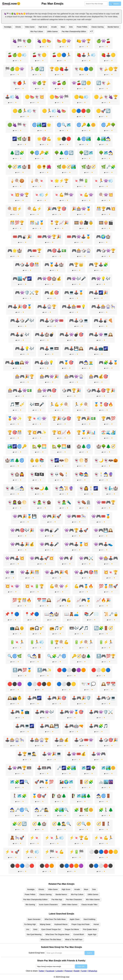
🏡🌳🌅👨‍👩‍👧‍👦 (61, 446)
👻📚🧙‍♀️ (81, 474)
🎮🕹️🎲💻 (79, 321)
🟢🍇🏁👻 (17, 125)
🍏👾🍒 (104, 41)
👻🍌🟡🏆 (108, 69)
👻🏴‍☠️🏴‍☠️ (37, 474)
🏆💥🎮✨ (37, 432)
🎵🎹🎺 (17, 404)
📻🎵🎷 (57, 628)
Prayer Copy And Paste (81, 924)
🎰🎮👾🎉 (49, 376)
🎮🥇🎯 (66, 362)
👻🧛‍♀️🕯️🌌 (89, 488)
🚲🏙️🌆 (106, 782)
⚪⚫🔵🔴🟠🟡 (104, 852)
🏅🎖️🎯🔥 (104, 404)
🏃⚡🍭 (81, 404)
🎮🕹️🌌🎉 (98, 293)
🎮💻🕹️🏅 (74, 293)
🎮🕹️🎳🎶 (20, 335)
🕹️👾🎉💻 (52, 754)
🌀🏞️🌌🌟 (42, 125)
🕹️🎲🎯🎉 (108, 740)
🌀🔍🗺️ (64, 125)
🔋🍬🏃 (17, 642)
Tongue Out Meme (72, 929)
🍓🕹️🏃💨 (86, 55)
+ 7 (91, 31)
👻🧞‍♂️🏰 (111, 488)
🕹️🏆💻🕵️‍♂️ (27, 754)
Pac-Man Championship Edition (74, 31)
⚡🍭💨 (32, 852)
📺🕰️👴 (17, 628)
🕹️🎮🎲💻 (106, 698)
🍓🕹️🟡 (108, 55)
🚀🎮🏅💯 (44, 782)
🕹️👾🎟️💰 (76, 754)
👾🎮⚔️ (86, 558)
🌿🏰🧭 (89, 167)
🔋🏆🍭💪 (59, 642)
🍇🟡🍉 (44, 41)
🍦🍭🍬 (37, 181)
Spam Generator (34, 919)
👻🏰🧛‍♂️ (17, 474)
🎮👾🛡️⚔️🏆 (27, 293)
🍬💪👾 (86, 195)
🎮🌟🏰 (15, 251)
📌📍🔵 (12, 614)
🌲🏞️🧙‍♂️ (104, 139)
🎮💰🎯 (52, 293)
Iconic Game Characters (48, 905)
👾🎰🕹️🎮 (108, 558)
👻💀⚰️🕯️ (59, 474)
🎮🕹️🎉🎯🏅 (20, 307)
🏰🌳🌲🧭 (106, 446)
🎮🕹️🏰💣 (44, 335)
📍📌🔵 (32, 614)
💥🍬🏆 (111, 572)
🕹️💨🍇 (12, 97)
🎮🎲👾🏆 (106, 251)
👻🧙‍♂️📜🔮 (64, 488)
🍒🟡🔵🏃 (61, 55)
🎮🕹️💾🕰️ (74, 349)
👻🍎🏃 (19, 83)
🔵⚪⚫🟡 (66, 684)
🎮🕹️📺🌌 (98, 349)
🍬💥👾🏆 (19, 195)
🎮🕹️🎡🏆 (47, 307)
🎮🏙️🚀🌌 (22, 279)
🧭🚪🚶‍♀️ (104, 824)
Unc (28, 929)
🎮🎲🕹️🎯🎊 (27, 265)
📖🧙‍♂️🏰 (52, 614)
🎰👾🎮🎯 (47, 390)
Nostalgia (8, 27)
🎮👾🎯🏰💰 (49, 279)
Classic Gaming (97, 27)
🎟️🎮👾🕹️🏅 (79, 237)
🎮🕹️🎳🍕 (103, 321)
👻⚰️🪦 (84, 502)
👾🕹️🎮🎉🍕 (57, 572)
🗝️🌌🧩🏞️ (66, 768)
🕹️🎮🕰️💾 (49, 726)
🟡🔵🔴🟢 (81, 111)
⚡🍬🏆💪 (79, 838)
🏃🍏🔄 (37, 69)
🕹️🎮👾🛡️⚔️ (101, 712)
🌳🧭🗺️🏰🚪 (19, 167)
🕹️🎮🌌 (34, 698)
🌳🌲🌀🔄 (64, 153)
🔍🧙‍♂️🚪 (34, 656)
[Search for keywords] (96, 4)
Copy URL (81, 966)
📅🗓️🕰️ (44, 600)
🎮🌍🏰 (103, 237)
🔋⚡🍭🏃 (84, 642)
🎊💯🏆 (17, 223)
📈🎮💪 (64, 600)
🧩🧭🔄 (19, 824)
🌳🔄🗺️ (86, 153)
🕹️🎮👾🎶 (44, 712)
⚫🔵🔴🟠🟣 (71, 866)
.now (10, 4)
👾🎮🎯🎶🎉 (22, 530)
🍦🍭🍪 (17, 181)
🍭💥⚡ (15, 209)
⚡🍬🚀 (12, 852)
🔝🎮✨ (44, 670)
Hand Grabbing (89, 919)
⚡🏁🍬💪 (54, 852)
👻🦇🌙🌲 (39, 488)
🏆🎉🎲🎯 (61, 418)
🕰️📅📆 (108, 684)
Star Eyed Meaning (34, 934)
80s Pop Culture (37, 31)
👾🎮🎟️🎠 (76, 516)
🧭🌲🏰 (39, 824)
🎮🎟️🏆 (34, 251)
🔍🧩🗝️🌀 (57, 656)
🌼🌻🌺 (44, 167)
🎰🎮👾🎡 (74, 376)
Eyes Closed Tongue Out (51, 929)
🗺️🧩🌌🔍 (19, 782)
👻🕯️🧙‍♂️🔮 (104, 474)
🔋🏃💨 (37, 642)
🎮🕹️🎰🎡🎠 (103, 307)
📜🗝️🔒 (111, 614)
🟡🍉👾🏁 (59, 97)
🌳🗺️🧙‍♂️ (106, 153)
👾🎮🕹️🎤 (49, 544)
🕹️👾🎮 (98, 754)
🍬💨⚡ (42, 195)
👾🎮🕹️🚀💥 (42, 558)
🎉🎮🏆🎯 (57, 209)
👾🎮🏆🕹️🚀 (76, 530)
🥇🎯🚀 (39, 796)
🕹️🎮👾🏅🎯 (71, 712)
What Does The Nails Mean (55, 919)
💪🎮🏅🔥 (84, 586)
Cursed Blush (79, 934)
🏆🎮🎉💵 (86, 418)
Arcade (54, 27)
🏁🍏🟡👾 (15, 69)
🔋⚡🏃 (106, 642)
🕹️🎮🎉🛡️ (81, 698)
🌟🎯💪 (44, 139)
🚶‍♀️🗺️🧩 (19, 796)
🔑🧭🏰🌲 (81, 656)
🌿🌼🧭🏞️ (66, 167)
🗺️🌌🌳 (89, 768)
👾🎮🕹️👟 (103, 544)
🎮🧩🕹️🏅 (108, 362)
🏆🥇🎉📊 (86, 432)
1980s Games (52, 31)
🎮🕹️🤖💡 (44, 362)
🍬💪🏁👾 (64, 195)
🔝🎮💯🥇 (22, 670)
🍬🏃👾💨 (104, 181)
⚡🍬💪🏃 (104, 838)
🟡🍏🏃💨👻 (25, 111)
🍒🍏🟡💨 (17, 55)
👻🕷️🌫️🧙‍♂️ (15, 488)
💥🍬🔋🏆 (34, 586)
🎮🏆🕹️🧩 (98, 265)
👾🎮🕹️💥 (15, 558)
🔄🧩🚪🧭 (104, 628)
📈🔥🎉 (104, 600)
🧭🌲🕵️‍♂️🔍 (61, 824)
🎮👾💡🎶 (101, 279)
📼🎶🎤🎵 (79, 628)
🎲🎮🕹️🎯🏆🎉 (101, 390)
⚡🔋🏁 (77, 852)
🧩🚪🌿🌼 (84, 810)
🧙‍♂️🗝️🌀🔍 (19, 810)
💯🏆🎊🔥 (22, 600)
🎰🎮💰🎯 (98, 376)
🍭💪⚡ (34, 209)
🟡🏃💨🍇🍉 (54, 111)
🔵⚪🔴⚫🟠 (39, 684)
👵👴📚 (37, 460)
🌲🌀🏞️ (84, 139)
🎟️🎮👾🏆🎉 (49, 237)
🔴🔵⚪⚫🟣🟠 (71, 670)
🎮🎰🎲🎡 (81, 251)
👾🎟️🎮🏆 (106, 502)
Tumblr (84, 971)
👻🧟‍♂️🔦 (64, 502)
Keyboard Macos (61, 924)
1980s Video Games (70, 905)
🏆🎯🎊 (15, 432)
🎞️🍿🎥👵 (84, 223)
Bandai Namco (113, 27)
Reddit (77, 971)
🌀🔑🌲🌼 (86, 125)
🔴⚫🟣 (15, 684)
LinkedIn (59, 971)
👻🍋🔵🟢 (84, 69)
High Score (43, 27)
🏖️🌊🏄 (108, 432)
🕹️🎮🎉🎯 (57, 698)
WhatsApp (93, 971)
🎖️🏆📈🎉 (59, 223)
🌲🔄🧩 (17, 153)
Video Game (30, 27)
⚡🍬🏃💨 (54, 838)
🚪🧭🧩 (86, 782)
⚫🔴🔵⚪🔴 (22, 866)
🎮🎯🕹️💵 (57, 251)
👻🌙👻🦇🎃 (106, 460)
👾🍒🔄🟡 (81, 83)
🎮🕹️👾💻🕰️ (101, 335)
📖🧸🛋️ (71, 614)
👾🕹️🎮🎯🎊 (86, 572)
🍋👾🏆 (84, 41)
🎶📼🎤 (37, 404)
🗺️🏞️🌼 (108, 768)
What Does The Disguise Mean (57, 934)
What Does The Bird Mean (51, 940)
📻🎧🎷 (37, 628)
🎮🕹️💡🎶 (25, 349)
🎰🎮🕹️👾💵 (20, 390)
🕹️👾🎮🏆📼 (19, 768)
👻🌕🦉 (81, 460)
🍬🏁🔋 (81, 181)
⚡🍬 (34, 838)
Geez (35, 929)
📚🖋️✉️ (91, 614)
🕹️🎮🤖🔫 (74, 726)
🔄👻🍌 (104, 83)
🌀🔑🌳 (108, 125)
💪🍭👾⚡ (59, 586)
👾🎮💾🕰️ (103, 530)
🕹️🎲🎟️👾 (84, 740)
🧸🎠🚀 (17, 838)
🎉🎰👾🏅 (81, 209)
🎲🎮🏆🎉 (71, 390)
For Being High (30, 924)
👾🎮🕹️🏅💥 (76, 544)
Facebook (50, 971)
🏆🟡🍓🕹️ (59, 69)
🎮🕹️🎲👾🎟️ (52, 321)
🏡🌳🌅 (39, 446)
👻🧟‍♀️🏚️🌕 (17, 502)
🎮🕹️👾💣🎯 (71, 335)
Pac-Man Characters (74, 899)
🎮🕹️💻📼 (49, 349)
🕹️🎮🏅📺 (20, 712)
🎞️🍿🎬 (106, 223)
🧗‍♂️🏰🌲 (59, 796)
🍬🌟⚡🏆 (59, 181)
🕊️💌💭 (89, 684)
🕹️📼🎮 (44, 768)
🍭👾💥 (106, 195)
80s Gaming (30, 905)
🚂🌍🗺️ (66, 782)
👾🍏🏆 (39, 83)
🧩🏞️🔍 (61, 810)
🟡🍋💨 (81, 97)
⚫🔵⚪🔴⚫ (101, 866)
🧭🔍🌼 (84, 824)
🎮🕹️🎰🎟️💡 (74, 307)
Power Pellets (82, 27)
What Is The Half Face (74, 940)
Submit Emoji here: (37, 953)
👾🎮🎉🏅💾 (25, 516)
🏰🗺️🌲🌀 (15, 460)
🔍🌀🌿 (15, 656)
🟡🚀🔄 (103, 111)
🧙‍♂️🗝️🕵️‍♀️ (42, 810)
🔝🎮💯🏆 (106, 656)
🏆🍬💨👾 (37, 418)
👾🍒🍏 (59, 83)
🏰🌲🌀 (84, 446)
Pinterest (68, 971)
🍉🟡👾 (64, 41)
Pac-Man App (57, 899)
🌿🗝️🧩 (108, 167)
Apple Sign (92, 934)
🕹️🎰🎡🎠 (15, 740)
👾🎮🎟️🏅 (101, 516)
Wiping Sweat (45, 924)
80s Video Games (93, 899)
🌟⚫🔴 (64, 139)
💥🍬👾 (12, 586)
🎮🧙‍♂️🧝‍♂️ (86, 362)
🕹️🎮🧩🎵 (98, 726)
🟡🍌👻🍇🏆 (106, 97)
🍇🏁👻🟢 (22, 41)
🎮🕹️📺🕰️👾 (17, 362)
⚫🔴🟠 (47, 866)
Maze (63, 27)
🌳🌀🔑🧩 (39, 153)
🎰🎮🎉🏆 (25, 376)
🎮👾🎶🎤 (76, 279)
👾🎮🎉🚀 (52, 516)
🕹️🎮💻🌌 (25, 726)
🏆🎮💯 (108, 418)
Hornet (96, 924)
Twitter (41, 971)
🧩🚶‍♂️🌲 (106, 810)
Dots (71, 27)
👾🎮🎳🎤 (49, 530)
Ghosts (18, 27)
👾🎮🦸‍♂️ (66, 558)
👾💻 (10, 572)
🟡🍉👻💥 (34, 97)
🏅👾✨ (15, 418)
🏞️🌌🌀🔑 (17, 446)
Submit (89, 953)
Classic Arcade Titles (89, 905)
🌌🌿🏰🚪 (22, 139)
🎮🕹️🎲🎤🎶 (22, 321)
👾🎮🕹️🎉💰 (22, 544)
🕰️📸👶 (15, 698)
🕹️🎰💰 (61, 740)
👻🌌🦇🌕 (59, 460)
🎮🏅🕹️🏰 (54, 265)
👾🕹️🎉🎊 (30, 572)
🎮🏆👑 (76, 265)
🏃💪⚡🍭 (59, 404)
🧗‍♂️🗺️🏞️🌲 (81, 796)
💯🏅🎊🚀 (108, 586)
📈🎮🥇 (84, 600)
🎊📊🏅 (37, 223)
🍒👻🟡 (39, 55)
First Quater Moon (90, 929)
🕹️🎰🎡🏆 (39, 740)
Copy (20, 47)
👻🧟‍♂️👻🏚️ (42, 502)
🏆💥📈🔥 (61, 432)
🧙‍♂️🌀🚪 (104, 796)
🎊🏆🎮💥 (106, 209)
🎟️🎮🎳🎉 (22, 237)
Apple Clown (75, 919)
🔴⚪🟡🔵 (101, 670)
